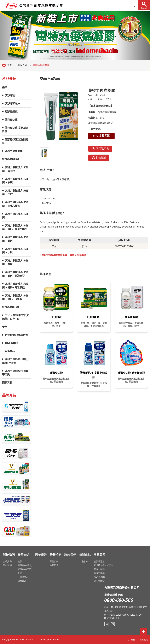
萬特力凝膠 (99, 569)
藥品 (5, 87)
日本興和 (7, 565)
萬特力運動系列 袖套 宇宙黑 (15, 373)
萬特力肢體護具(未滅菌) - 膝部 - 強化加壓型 (15, 227)
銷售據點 (99, 157)
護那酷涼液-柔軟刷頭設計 (15, 129)
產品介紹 (22, 65)
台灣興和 (7, 561)
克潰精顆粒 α (12, 103)
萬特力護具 (99, 573)
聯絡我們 (70, 555)
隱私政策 (144, 640)
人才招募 (83, 561)
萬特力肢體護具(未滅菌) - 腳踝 (15, 262)
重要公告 (54, 561)
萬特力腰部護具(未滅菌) (15, 216)
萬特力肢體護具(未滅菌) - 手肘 (15, 192)
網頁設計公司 (63, 640)
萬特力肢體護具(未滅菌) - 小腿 (15, 251)
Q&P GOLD (12, 343)
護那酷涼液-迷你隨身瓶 (15, 141)
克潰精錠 (10, 95)
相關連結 (85, 555)
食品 (5, 327)
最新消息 (54, 565)
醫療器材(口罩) (11, 307)
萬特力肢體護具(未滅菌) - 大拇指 (15, 169)
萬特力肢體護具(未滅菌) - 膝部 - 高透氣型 (15, 274)
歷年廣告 (41, 555)
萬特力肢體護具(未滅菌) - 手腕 (15, 181)
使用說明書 (100, 149)
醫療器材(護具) (11, 159)
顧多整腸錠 (11, 111)
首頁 (10, 65)
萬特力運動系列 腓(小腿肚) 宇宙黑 (16, 361)
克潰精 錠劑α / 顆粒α (104, 565)
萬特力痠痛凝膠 (14, 151)
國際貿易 (7, 382)
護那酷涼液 (11, 120)
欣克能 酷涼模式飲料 (17, 335)
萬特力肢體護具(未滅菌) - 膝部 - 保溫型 (15, 297)
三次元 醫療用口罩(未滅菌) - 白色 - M (16, 317)
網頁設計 (63, 640)
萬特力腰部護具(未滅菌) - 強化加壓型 (15, 204)
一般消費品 (8, 351)
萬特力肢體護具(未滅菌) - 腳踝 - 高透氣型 (15, 285)
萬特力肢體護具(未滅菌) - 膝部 (15, 239)
